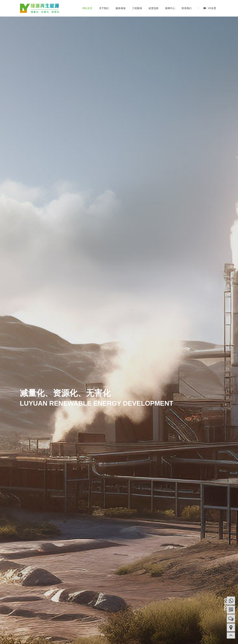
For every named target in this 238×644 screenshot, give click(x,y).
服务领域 (120, 8)
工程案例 (137, 8)
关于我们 (104, 8)
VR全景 (210, 8)
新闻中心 (170, 8)
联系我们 (187, 8)
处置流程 (154, 8)
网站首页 (87, 8)
